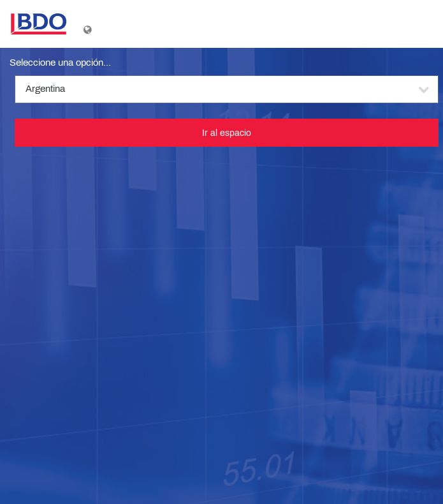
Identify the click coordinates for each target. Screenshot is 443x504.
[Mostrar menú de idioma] (89, 27)
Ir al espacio (227, 133)
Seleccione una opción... (60, 63)
